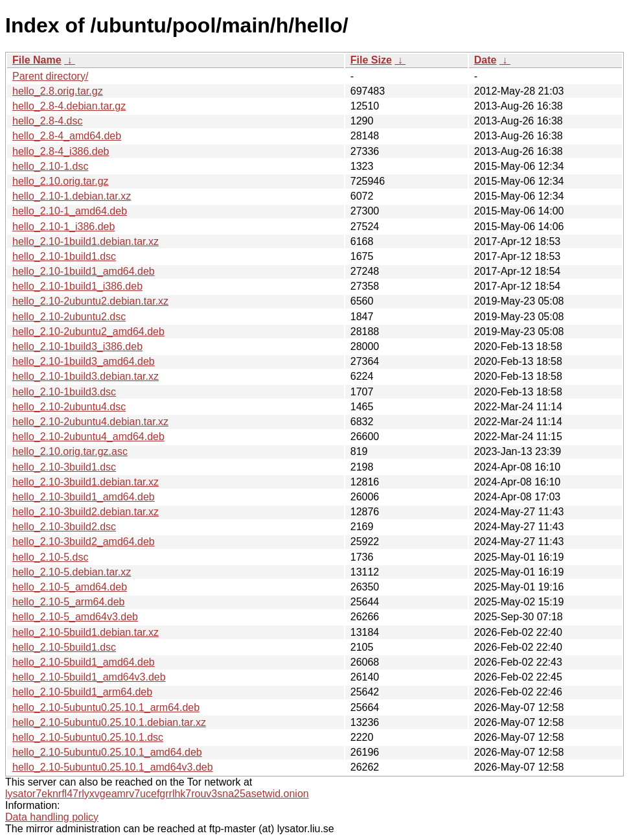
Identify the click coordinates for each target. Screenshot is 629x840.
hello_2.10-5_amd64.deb (70, 587)
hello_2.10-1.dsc (50, 166)
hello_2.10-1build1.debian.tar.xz (86, 241)
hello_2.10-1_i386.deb (63, 227)
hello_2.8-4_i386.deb (61, 151)
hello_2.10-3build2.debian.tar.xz (86, 512)
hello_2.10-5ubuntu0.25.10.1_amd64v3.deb (113, 767)
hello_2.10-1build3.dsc (64, 392)
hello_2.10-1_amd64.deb (70, 211)
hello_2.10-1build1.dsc (64, 256)
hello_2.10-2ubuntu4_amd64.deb (88, 437)
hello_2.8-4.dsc (48, 121)
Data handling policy (52, 817)
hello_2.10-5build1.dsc (64, 647)
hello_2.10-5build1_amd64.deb (84, 662)
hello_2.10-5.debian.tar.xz (72, 572)
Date (486, 60)
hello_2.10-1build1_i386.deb (77, 286)
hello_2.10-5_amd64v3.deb (75, 617)
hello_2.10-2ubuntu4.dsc (69, 407)
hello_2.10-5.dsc (50, 557)
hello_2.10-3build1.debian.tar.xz (86, 482)
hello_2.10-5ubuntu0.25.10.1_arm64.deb (106, 707)
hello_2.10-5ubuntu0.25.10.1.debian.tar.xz (109, 722)
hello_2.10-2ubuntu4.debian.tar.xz (90, 422)
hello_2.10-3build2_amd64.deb (84, 542)
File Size (371, 60)
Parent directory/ (50, 76)
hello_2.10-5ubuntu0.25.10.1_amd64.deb (107, 752)
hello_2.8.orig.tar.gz (58, 91)
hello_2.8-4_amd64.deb (67, 136)
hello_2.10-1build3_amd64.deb (84, 361)
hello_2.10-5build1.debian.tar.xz (86, 632)
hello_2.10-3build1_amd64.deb (84, 497)
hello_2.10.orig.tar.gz (61, 181)
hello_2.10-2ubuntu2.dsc (69, 317)
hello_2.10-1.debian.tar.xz (72, 196)
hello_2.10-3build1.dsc (64, 467)
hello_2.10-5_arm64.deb (68, 602)
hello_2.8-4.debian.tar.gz (69, 106)
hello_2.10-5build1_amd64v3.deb (89, 677)
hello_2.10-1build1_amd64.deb (84, 271)
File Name (37, 60)
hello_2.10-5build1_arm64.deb (82, 692)
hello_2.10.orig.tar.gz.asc (70, 451)
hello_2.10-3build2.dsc (64, 527)
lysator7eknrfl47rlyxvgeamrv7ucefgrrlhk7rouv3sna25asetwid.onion (157, 794)
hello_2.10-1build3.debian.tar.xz (86, 376)
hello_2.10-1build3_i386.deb (77, 346)
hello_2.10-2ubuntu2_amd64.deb (88, 332)
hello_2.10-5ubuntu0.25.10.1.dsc (88, 737)
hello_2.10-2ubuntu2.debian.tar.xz (90, 301)
